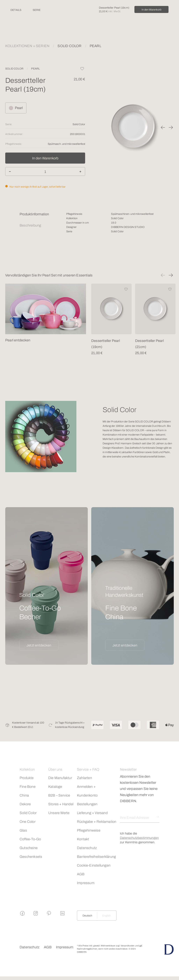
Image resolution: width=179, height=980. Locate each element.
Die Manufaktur (60, 778)
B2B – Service (59, 795)
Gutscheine (29, 848)
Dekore (25, 804)
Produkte (27, 778)
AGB (81, 874)
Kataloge (55, 787)
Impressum (86, 883)
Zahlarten (84, 778)
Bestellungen (87, 804)
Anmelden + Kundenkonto (87, 791)
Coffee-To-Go (30, 839)
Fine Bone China (28, 791)
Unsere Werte (59, 813)
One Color (28, 822)
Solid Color (28, 813)
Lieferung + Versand (92, 813)
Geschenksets (31, 857)
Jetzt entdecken (39, 645)
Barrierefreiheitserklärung (96, 857)
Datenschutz (87, 848)
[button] (163, 127)
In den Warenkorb (151, 10)
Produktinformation (34, 214)
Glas (23, 830)
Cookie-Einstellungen (94, 865)
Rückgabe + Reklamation (97, 822)
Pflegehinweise (89, 830)
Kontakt (83, 839)
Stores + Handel (61, 804)
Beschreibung (30, 225)
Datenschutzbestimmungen (139, 838)
